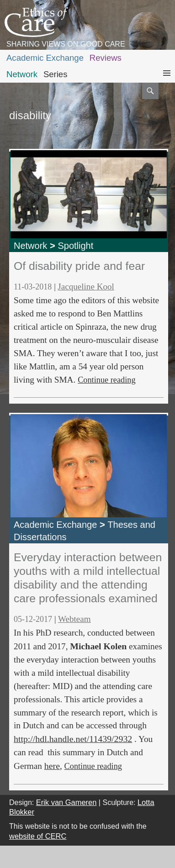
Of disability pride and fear (79, 266)
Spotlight (75, 246)
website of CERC (38, 836)
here (52, 766)
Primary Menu (167, 82)
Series (56, 74)
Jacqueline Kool (86, 287)
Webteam (74, 619)
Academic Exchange (45, 58)
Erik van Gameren (66, 802)
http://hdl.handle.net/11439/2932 (73, 739)
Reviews (106, 58)
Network (22, 74)
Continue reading (106, 380)
